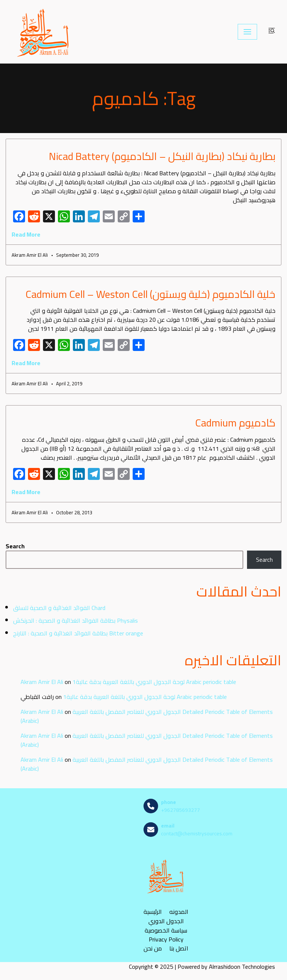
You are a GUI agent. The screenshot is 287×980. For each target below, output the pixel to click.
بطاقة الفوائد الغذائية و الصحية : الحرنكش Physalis (75, 620)
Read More (26, 234)
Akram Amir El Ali (42, 682)
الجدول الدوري (166, 921)
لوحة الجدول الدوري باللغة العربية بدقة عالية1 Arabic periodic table (154, 682)
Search (15, 546)
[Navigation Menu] (247, 32)
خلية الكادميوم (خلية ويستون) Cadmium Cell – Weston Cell (150, 294)
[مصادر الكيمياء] (44, 32)
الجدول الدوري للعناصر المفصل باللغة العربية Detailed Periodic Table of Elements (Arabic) (147, 716)
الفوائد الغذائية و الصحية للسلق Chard (59, 608)
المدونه (179, 912)
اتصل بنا (179, 948)
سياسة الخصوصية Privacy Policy (166, 935)
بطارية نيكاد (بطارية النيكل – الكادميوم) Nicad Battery (162, 156)
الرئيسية (153, 912)
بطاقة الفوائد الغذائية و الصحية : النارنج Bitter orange (78, 633)
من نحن (153, 948)
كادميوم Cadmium (235, 423)
